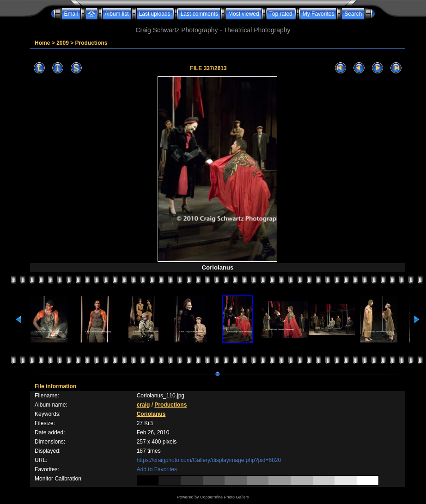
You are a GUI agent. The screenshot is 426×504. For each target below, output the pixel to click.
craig (143, 405)
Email (71, 14)
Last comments (199, 14)
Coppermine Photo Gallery (225, 497)
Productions (91, 43)
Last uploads (155, 14)
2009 (63, 43)
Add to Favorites (157, 469)
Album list (117, 14)
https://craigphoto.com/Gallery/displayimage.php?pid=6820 (209, 460)
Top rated (281, 14)
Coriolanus (151, 414)
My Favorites (319, 14)
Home (42, 43)
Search (353, 14)
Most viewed (244, 14)
